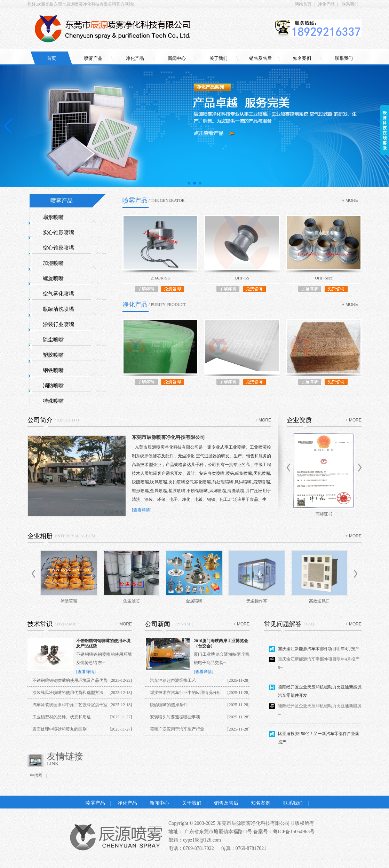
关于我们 (219, 58)
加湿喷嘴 (53, 263)
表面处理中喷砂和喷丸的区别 (59, 729)
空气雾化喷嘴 (58, 294)
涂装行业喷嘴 (58, 324)
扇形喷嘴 (53, 217)
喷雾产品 (93, 58)
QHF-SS (242, 278)
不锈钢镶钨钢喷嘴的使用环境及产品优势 (70, 680)
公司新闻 (158, 624)
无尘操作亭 (257, 601)
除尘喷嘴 (53, 340)
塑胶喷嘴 (53, 355)
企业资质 (299, 420)
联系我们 (350, 4)
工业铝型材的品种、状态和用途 (62, 717)
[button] (189, 183)
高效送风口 (319, 601)
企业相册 (40, 536)
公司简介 (40, 420)
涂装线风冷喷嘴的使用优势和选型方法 (68, 693)
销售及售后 (260, 58)
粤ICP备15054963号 (294, 832)
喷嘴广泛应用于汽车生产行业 (177, 729)
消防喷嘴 (53, 386)
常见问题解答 (283, 624)
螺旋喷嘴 (53, 278)
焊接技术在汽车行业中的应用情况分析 (185, 693)
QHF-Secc (324, 278)
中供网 (36, 775)
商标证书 (324, 514)
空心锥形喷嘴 (58, 248)
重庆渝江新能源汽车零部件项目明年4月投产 (319, 651)
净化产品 (326, 4)
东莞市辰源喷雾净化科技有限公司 (168, 437)
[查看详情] (142, 510)
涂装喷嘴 (69, 601)
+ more (350, 200)
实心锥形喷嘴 (58, 232)
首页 (51, 58)
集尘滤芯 (132, 601)
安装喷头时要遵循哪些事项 (175, 717)
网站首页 (303, 4)
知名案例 (302, 58)
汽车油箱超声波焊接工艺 (173, 680)
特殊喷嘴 (53, 401)
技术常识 (40, 624)
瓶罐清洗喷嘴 (58, 309)
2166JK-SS (160, 278)
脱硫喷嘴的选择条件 (169, 705)
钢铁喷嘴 (53, 370)
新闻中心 (177, 58)
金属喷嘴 (194, 601)
